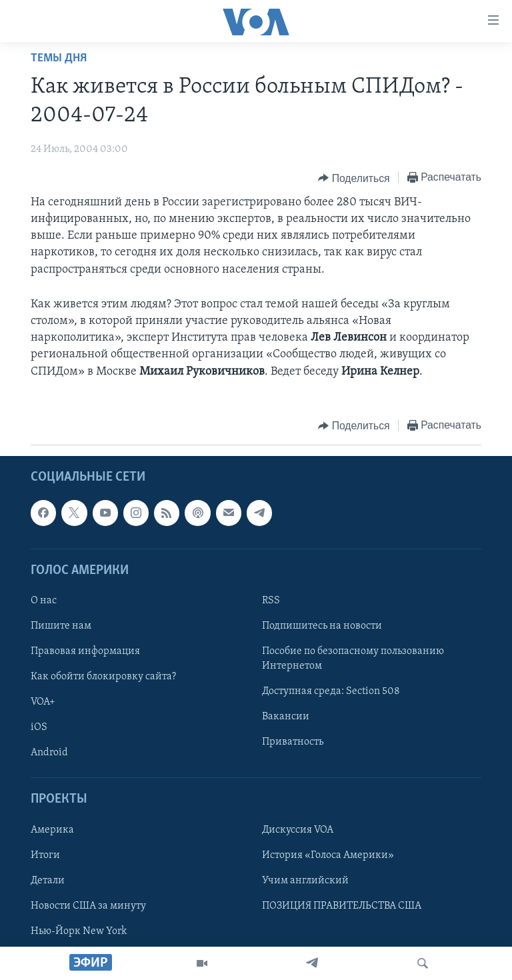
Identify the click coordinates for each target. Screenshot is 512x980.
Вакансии (286, 717)
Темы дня (59, 58)
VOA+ (43, 702)
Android (49, 753)
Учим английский (305, 881)
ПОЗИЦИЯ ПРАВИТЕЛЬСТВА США (342, 906)
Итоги (45, 855)
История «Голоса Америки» (328, 855)
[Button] (354, 178)
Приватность (293, 742)
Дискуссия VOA (298, 829)
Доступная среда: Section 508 (331, 691)
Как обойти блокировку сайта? (103, 677)
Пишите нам (61, 626)
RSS (271, 601)
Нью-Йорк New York (79, 931)
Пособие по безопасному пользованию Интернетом (353, 659)
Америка (52, 829)
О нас (44, 601)
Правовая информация (85, 651)
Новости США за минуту (88, 906)
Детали (48, 881)
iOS (39, 727)
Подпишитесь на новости (322, 626)
